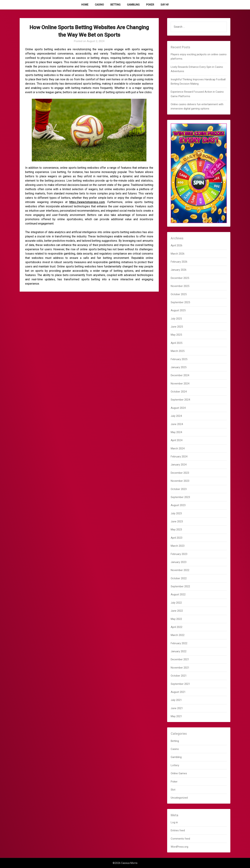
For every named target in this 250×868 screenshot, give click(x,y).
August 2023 (178, 505)
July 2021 (176, 700)
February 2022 (179, 643)
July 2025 (176, 319)
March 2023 (178, 546)
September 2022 (180, 586)
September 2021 (180, 684)
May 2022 (176, 619)
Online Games (179, 773)
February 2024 (179, 457)
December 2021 (180, 659)
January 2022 (179, 651)
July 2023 (176, 513)
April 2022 (177, 627)
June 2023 (177, 521)
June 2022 (177, 611)
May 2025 (176, 335)
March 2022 (178, 635)
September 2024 (180, 400)
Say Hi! (165, 5)
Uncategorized (179, 798)
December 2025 (180, 278)
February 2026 (179, 262)
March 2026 (178, 254)
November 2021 (180, 668)
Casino (99, 5)
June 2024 (177, 424)
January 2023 (179, 562)
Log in (174, 822)
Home (85, 5)
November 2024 (180, 384)
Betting (115, 5)
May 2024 (176, 432)
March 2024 (178, 448)
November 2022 (180, 570)
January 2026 (179, 270)
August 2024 (178, 408)
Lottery (175, 765)
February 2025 (179, 359)
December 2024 (180, 375)
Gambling (133, 5)
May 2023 (176, 530)
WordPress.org (179, 847)
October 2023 (179, 489)
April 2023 (177, 538)
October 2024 (179, 392)
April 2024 (177, 440)
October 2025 (179, 294)
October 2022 (179, 578)
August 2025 (178, 310)
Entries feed (178, 830)
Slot (173, 790)
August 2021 (178, 692)
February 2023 (179, 554)
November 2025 (180, 286)
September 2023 (180, 497)
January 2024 (179, 465)
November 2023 (180, 481)
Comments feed (180, 839)
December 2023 (180, 473)
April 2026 (177, 245)
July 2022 (176, 603)
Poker (150, 5)
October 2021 (179, 676)
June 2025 (177, 327)
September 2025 (180, 302)
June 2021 (177, 708)
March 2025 (178, 351)
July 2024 (176, 416)
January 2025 (179, 367)
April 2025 (177, 343)
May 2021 (176, 716)
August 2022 (178, 594)
